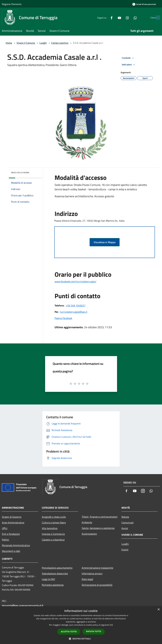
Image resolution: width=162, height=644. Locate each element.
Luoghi (43, 43)
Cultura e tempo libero (54, 523)
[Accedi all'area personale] (144, 4)
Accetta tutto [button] (69, 632)
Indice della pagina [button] (20, 173)
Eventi (125, 550)
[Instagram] (120, 17)
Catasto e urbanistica (53, 540)
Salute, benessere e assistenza (98, 528)
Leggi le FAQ (48, 579)
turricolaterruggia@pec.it (74, 312)
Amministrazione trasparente (97, 568)
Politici (6, 540)
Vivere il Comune (26, 43)
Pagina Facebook (63, 318)
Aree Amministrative (13, 523)
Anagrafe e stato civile (54, 517)
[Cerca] (156, 18)
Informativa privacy (92, 573)
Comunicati (128, 523)
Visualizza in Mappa (105, 242)
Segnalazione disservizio (55, 573)
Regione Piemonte (12, 4)
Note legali (87, 579)
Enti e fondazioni (11, 534)
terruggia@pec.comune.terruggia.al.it (23, 605)
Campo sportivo (60, 43)
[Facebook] (105, 17)
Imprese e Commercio (53, 534)
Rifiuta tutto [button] (94, 631)
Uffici (5, 528)
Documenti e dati (11, 551)
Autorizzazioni (89, 534)
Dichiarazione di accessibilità (97, 585)
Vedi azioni (129, 65)
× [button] (158, 610)
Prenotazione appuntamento (57, 568)
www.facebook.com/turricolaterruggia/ (75, 281)
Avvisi (125, 528)
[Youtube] (112, 17)
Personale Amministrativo (16, 545)
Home (9, 43)
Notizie (125, 517)
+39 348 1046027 (76, 305)
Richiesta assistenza (53, 585)
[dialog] (81, 625)
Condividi (128, 58)
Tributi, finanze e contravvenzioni (100, 517)
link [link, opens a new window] (111, 625)
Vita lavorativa (50, 528)
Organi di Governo (12, 517)
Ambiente (87, 522)
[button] (81, 639)
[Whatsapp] (128, 17)
